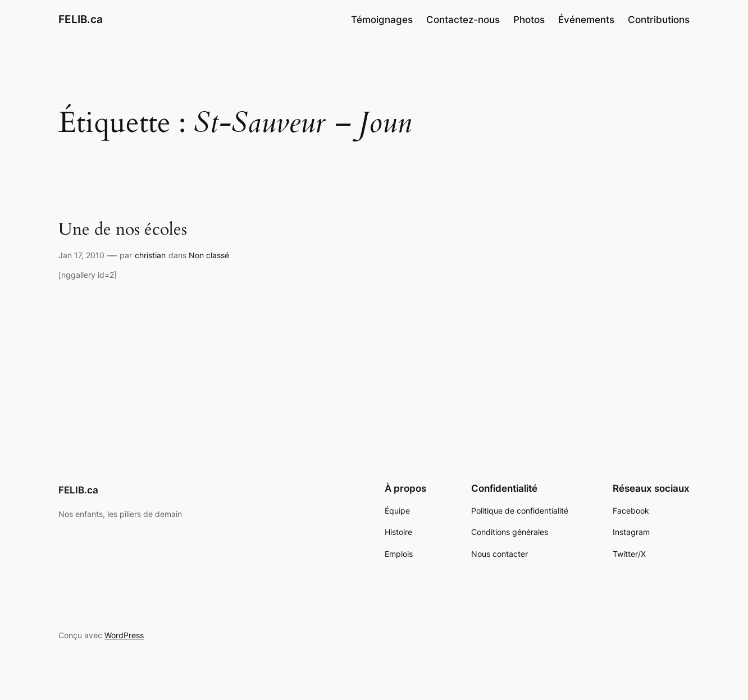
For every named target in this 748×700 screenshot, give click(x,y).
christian (150, 255)
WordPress (124, 635)
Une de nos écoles (123, 230)
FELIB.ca (81, 19)
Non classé (209, 255)
